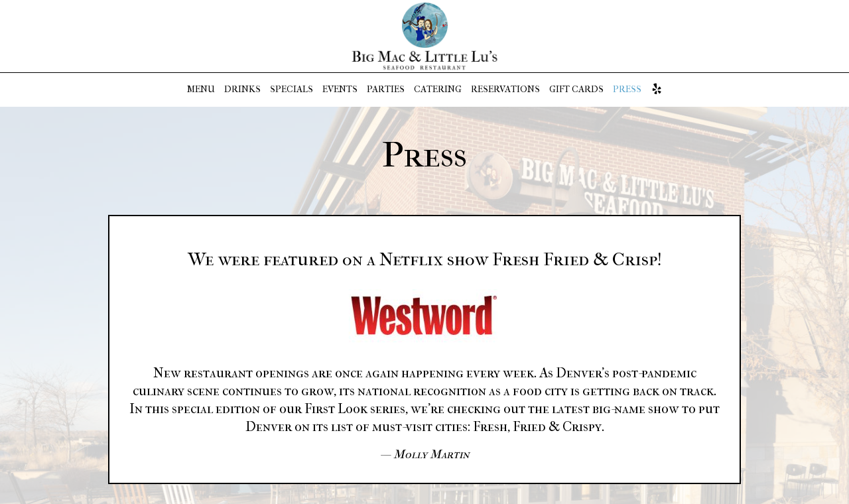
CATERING (438, 89)
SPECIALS (292, 89)
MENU (201, 89)
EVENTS (340, 89)
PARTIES (386, 89)
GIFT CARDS (576, 89)
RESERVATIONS (505, 89)
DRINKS (242, 89)
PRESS (627, 89)
